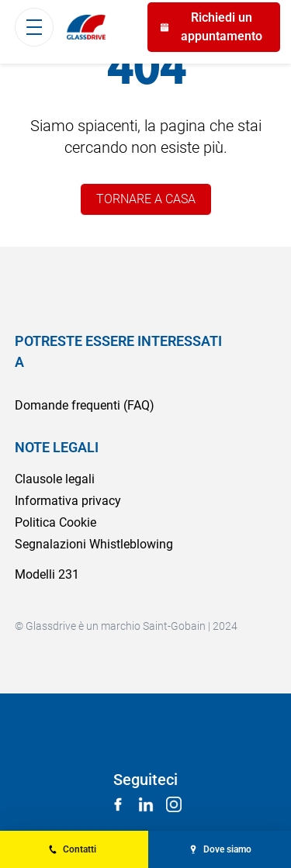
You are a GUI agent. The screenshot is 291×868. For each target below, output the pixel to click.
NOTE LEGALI (57, 447)
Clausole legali (55, 479)
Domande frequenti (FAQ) (85, 405)
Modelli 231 (47, 574)
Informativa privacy (68, 501)
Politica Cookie (55, 522)
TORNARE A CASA (146, 199)
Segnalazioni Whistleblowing (94, 544)
